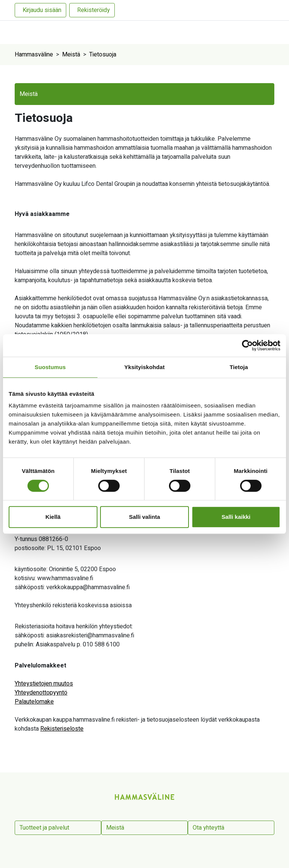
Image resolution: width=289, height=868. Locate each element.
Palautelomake (34, 702)
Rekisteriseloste (62, 729)
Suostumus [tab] (50, 367)
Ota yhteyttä (208, 828)
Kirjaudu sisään (42, 10)
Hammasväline (34, 55)
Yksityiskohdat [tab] (144, 367)
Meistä (71, 55)
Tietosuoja (103, 55)
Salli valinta (145, 517)
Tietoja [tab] (239, 367)
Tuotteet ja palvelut (44, 828)
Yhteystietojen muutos (44, 684)
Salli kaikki (236, 517)
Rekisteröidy (94, 10)
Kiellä (53, 517)
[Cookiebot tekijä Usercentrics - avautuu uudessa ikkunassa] (247, 345)
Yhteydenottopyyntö (41, 693)
